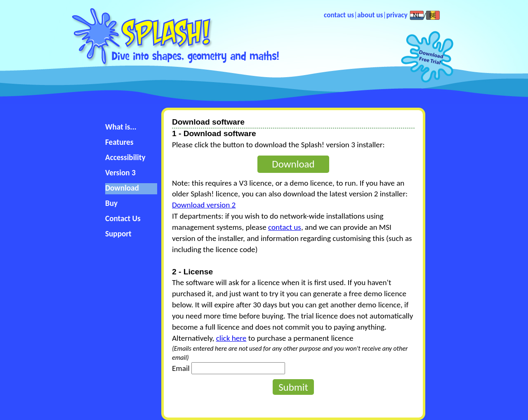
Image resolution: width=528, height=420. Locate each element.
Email (181, 368)
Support (118, 234)
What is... (121, 127)
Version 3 (120, 173)
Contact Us (123, 218)
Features (119, 142)
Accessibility (125, 157)
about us (370, 15)
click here (231, 338)
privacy (397, 15)
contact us (339, 15)
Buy (111, 203)
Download (122, 188)
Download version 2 (204, 205)
